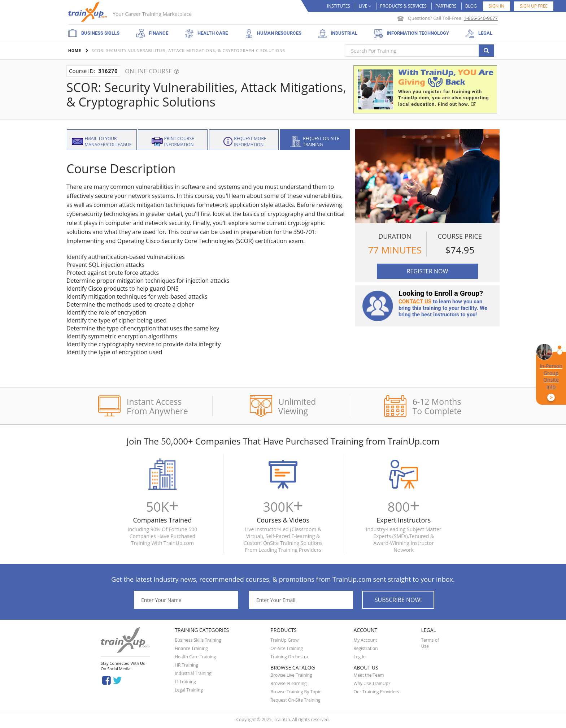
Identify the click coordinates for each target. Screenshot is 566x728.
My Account (365, 640)
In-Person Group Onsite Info (551, 382)
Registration (365, 648)
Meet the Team (369, 675)
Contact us (415, 302)
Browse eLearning (288, 683)
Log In (360, 657)
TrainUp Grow (284, 640)
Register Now (428, 271)
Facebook (106, 680)
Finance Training (191, 648)
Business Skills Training (198, 640)
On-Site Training (287, 648)
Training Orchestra (289, 657)
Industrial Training (193, 673)
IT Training (185, 682)
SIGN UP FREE (534, 6)
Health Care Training (195, 657)
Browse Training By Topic (296, 692)
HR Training (186, 665)
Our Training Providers (376, 692)
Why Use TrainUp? (372, 683)
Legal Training (189, 690)
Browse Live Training (291, 675)
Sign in (497, 6)
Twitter (119, 680)
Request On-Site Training (295, 700)
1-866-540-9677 (481, 18)
